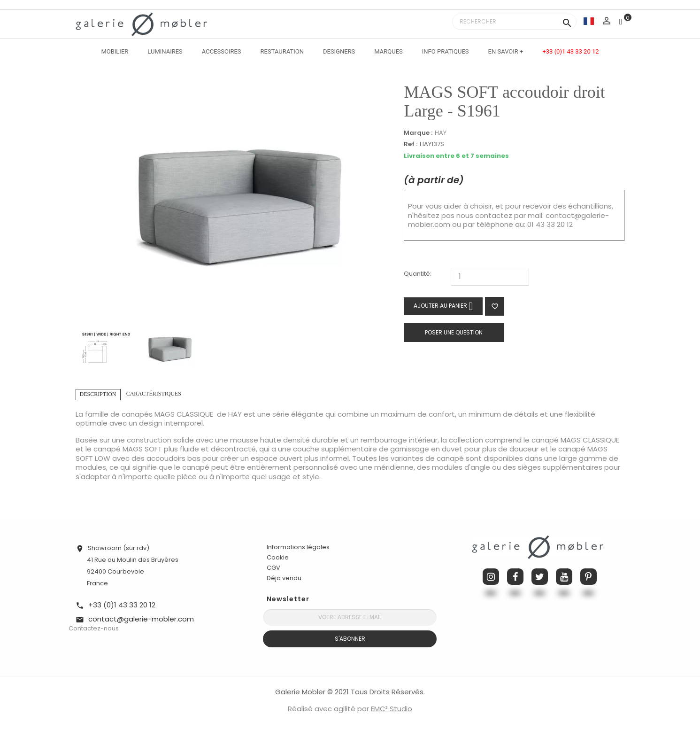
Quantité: (418, 274)
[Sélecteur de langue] (589, 21)
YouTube (564, 577)
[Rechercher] (514, 22)
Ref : (411, 144)
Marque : (418, 133)
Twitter (540, 577)
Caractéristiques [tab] (154, 394)
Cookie (278, 558)
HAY (441, 133)
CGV (273, 568)
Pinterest (588, 577)
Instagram (491, 577)
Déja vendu (284, 578)
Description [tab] (98, 394)
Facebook (515, 577)
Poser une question (454, 332)
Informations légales (298, 547)
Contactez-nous (94, 628)
